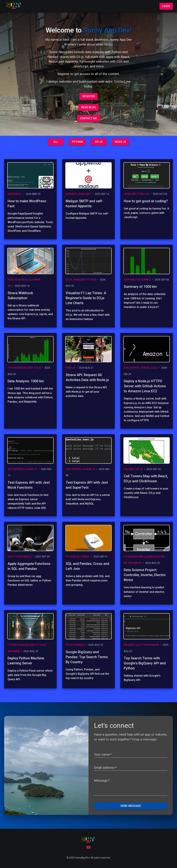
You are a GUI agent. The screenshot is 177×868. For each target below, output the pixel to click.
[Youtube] (88, 847)
